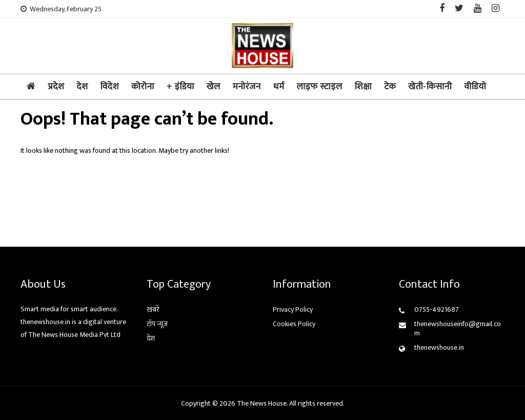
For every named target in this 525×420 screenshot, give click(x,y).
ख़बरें (153, 309)
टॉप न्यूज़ (157, 324)
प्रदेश (56, 87)
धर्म (279, 87)
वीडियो (475, 87)
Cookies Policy (294, 324)
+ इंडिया (180, 87)
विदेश (109, 87)
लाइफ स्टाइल (320, 87)
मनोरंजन (247, 87)
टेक (390, 87)
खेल (214, 87)
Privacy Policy (293, 309)
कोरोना (143, 87)
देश (82, 87)
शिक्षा (363, 87)
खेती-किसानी (430, 87)
